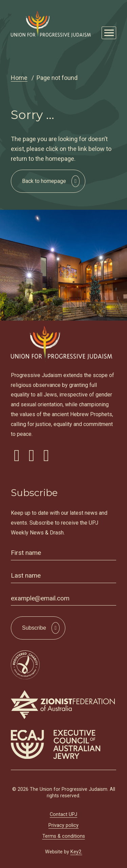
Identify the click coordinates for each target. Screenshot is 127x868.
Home (19, 78)
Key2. (76, 852)
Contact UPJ (63, 814)
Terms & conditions (64, 836)
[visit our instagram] (32, 456)
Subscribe (34, 628)
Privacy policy (63, 825)
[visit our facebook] (17, 456)
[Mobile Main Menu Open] (109, 33)
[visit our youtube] (46, 456)
